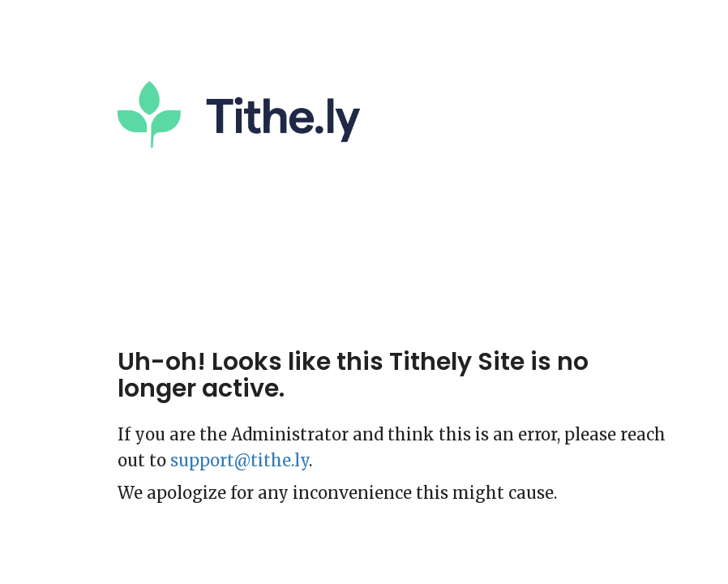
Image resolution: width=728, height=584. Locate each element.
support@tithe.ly (240, 460)
